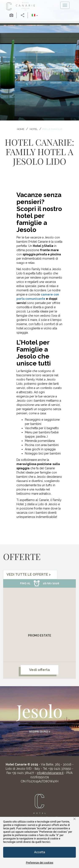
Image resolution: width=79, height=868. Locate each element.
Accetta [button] (40, 852)
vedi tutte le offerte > (29, 574)
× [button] (74, 819)
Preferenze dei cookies (40, 863)
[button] (35, 15)
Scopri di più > (40, 732)
